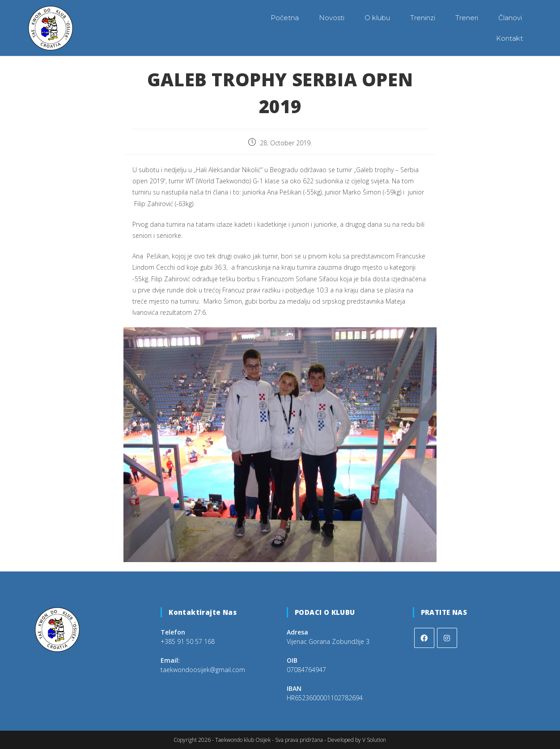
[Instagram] (447, 637)
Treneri (467, 18)
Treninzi (423, 18)
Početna (285, 18)
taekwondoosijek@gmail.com (203, 669)
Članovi (510, 18)
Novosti (332, 18)
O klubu (377, 18)
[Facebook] (424, 637)
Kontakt (509, 38)
